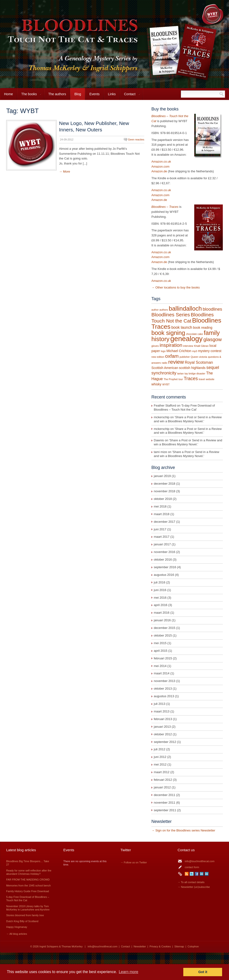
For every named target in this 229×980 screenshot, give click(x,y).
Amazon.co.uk (161, 162)
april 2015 (161, 651)
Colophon (193, 946)
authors (164, 310)
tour (181, 379)
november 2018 (164, 491)
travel (202, 379)
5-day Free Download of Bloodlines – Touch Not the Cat (184, 408)
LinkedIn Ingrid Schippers (202, 874)
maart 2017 (162, 537)
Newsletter (140, 946)
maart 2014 (162, 673)
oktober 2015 (163, 635)
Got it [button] (203, 972)
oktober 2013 (163, 689)
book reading (203, 328)
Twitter (192, 874)
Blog (78, 94)
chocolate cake (194, 334)
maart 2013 (162, 711)
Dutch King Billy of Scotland (22, 921)
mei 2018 (160, 506)
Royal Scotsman (199, 362)
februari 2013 (163, 719)
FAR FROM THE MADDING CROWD (28, 880)
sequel (213, 368)
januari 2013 (162, 727)
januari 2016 (162, 620)
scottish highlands (192, 368)
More (67, 172)
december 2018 (164, 484)
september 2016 (165, 567)
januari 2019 (162, 476)
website (210, 379)
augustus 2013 (164, 696)
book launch (182, 327)
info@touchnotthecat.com (200, 861)
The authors (57, 94)
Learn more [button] (129, 972)
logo (163, 351)
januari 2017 (162, 544)
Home (8, 94)
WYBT (166, 384)
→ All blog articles (17, 934)
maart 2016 (162, 613)
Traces (191, 378)
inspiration (171, 345)
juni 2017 (160, 529)
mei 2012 (160, 764)
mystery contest (210, 351)
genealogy (187, 339)
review (176, 362)
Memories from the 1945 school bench (28, 885)
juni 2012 (160, 757)
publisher (185, 357)
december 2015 (164, 628)
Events (94, 94)
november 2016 (164, 552)
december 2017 (164, 522)
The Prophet (171, 379)
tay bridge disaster (195, 373)
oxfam (172, 356)
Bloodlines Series (171, 315)
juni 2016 (160, 590)
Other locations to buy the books (178, 287)
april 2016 (161, 605)
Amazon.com (160, 167)
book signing (168, 333)
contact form (192, 867)
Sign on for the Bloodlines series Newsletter (185, 830)
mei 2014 (160, 666)
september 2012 (165, 742)
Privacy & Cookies (160, 946)
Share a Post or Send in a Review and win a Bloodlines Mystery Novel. (188, 419)
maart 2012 (162, 772)
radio (164, 363)
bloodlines (212, 309)
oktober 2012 (163, 734)
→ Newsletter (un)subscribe (194, 887)
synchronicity (164, 373)
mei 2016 (160, 598)
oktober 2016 (163, 560)
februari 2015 (163, 658)
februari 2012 (163, 780)
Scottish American (165, 368)
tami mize (160, 452)
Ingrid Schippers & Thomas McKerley (61, 946)
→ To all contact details (191, 882)
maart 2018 (162, 514)
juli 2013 (159, 704)
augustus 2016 (164, 575)
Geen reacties (136, 139)
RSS (187, 874)
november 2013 (164, 681)
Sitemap (179, 946)
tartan (180, 373)
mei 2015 (160, 643)
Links (112, 94)
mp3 (195, 351)
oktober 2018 (163, 499)
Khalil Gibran (201, 346)
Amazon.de (159, 171)
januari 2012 (162, 787)
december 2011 (164, 795)
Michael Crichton (179, 351)
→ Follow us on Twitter (134, 862)
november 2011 (164, 803)
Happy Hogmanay (17, 927)
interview (188, 346)
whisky (156, 384)
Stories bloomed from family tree (25, 915)
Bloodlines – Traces (165, 207)
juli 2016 (159, 582)
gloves (155, 346)
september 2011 (165, 810)
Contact (130, 96)
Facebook (197, 874)
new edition (158, 357)
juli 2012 (159, 749)
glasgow (213, 339)
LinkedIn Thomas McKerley (207, 874)
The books (29, 96)
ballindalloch (185, 308)
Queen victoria (199, 357)
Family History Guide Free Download (28, 891)
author (155, 310)
